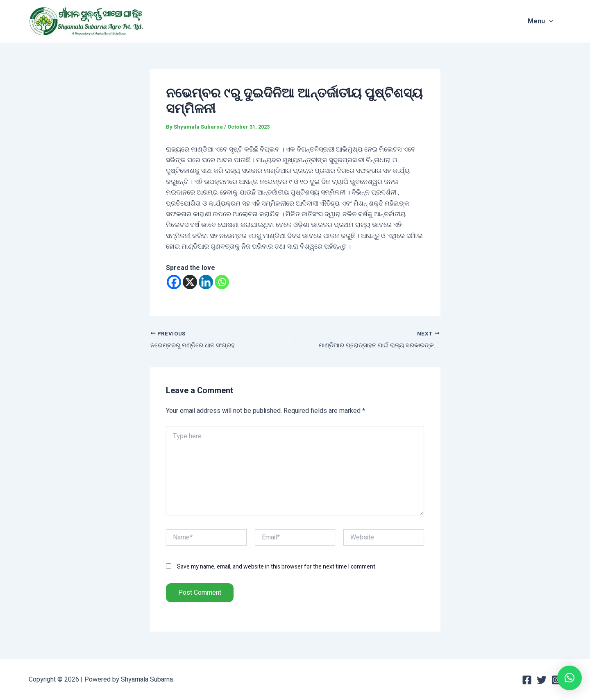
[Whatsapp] (222, 282)
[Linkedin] (206, 282)
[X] (190, 282)
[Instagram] (556, 680)
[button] (570, 678)
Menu (549, 21)
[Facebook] (174, 282)
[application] (557, 21)
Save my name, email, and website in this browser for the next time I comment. (277, 567)
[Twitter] (542, 680)
